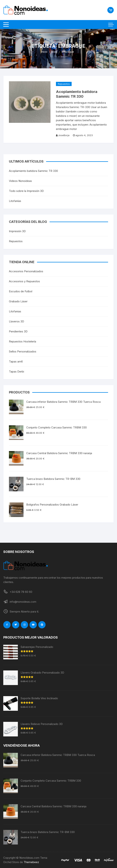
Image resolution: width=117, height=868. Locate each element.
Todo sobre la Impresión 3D (26, 191)
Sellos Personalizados (23, 351)
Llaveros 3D (16, 321)
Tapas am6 (16, 361)
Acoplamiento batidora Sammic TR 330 (33, 171)
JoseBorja (64, 135)
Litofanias (15, 311)
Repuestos (64, 84)
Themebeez (31, 862)
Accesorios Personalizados (26, 271)
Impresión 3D (17, 231)
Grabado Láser (18, 301)
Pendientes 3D (18, 331)
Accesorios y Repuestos (24, 281)
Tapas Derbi (16, 371)
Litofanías (15, 201)
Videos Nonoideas (20, 181)
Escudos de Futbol (21, 291)
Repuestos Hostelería (23, 341)
